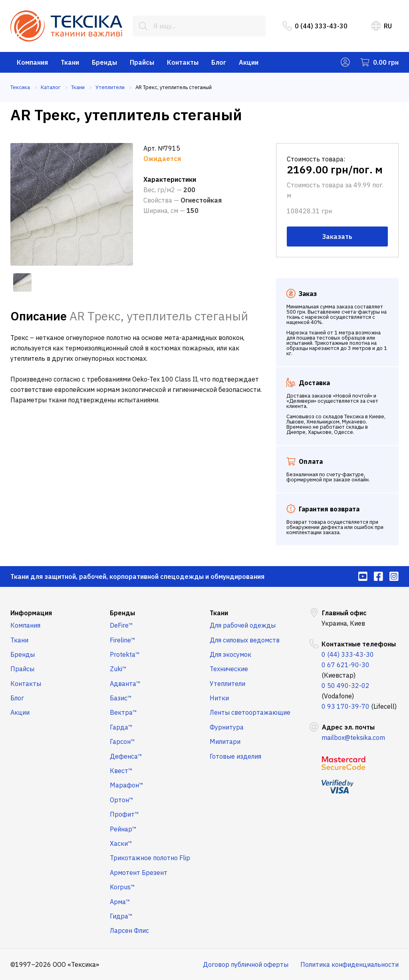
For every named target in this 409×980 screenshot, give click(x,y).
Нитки (219, 698)
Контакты (183, 62)
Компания (32, 62)
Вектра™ (123, 712)
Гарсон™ (122, 741)
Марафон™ (127, 785)
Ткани (70, 62)
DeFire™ (121, 625)
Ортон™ (122, 800)
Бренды (104, 62)
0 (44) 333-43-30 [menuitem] (315, 26)
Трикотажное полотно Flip (150, 858)
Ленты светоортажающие (250, 712)
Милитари (225, 741)
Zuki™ (118, 669)
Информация (31, 613)
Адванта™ (125, 684)
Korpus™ (122, 887)
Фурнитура (227, 727)
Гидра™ (121, 916)
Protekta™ (125, 654)
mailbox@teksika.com (353, 737)
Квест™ (121, 771)
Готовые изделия (235, 756)
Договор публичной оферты (246, 964)
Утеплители (227, 684)
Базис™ (121, 698)
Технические (229, 669)
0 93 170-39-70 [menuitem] (345, 706)
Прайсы (142, 62)
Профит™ (124, 814)
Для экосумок (230, 654)
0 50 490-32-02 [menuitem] (345, 686)
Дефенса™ (126, 756)
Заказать (337, 237)
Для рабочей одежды (243, 625)
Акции (249, 62)
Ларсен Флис (129, 930)
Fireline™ (123, 640)
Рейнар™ (123, 829)
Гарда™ (121, 727)
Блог (219, 62)
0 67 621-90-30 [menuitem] (345, 665)
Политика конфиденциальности (349, 964)
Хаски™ (121, 843)
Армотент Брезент (139, 873)
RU (382, 26)
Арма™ (120, 902)
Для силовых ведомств (245, 640)
